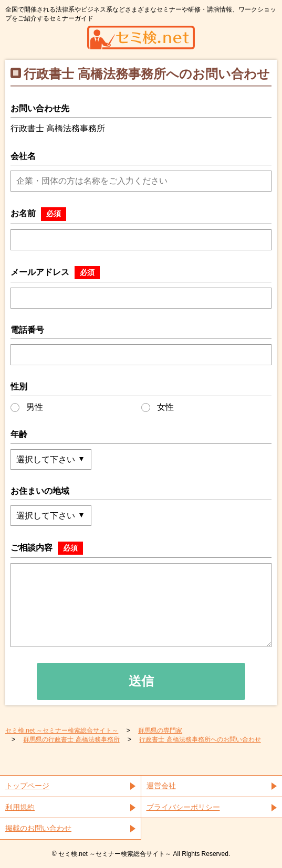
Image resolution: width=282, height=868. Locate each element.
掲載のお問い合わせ (38, 828)
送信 (141, 681)
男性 (27, 407)
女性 (158, 407)
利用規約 (20, 807)
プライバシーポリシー (183, 807)
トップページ (27, 786)
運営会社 (161, 786)
